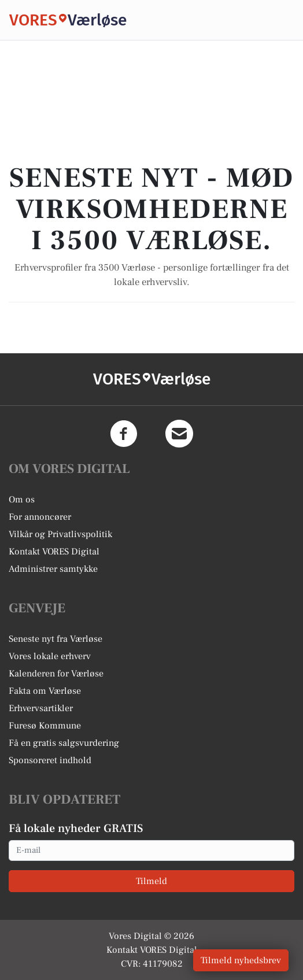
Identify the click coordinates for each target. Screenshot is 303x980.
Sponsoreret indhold (50, 760)
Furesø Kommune (45, 726)
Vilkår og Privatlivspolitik (60, 534)
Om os (22, 500)
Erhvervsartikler (41, 708)
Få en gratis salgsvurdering (64, 743)
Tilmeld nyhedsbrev (241, 960)
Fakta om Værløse (45, 691)
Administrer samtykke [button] (53, 569)
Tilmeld (151, 881)
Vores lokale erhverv (50, 656)
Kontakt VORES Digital (54, 552)
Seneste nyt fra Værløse (56, 639)
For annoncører (40, 517)
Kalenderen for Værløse (56, 674)
